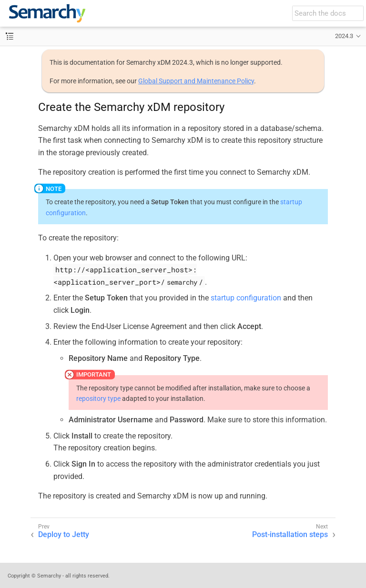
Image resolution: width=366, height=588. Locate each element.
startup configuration (246, 298)
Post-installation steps (290, 534)
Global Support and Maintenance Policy (196, 81)
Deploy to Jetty (64, 534)
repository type (98, 399)
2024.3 (344, 36)
